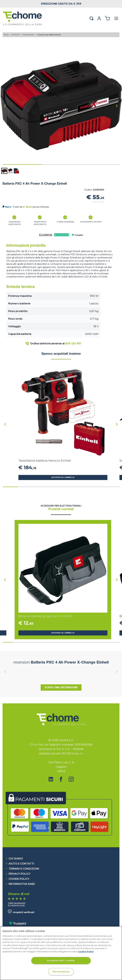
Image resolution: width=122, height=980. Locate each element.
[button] (4, 171)
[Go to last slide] (5, 106)
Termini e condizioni (22, 869)
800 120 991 (73, 344)
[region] (61, 953)
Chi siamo (14, 859)
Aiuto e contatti (20, 864)
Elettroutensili (29, 35)
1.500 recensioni (17, 903)
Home (6, 35)
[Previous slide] (5, 672)
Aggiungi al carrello (63, 477)
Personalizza (61, 972)
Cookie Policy (18, 879)
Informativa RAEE (20, 884)
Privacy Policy (18, 874)
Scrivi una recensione (61, 687)
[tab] (22, 164)
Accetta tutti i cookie (61, 960)
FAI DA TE (16, 35)
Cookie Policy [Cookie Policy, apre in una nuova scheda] (86, 951)
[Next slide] (117, 106)
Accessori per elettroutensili (49, 35)
